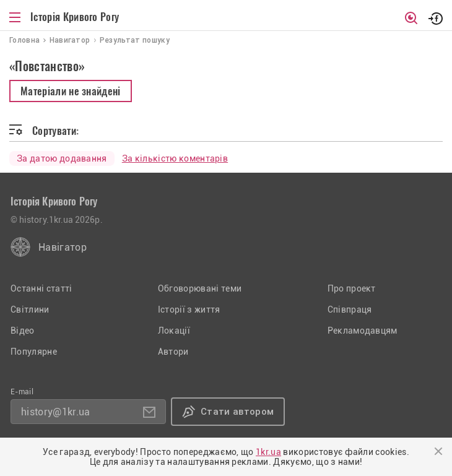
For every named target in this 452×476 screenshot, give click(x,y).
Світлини (30, 309)
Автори (173, 352)
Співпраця (350, 309)
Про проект (352, 288)
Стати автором (237, 412)
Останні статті (41, 288)
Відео (23, 331)
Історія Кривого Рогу (75, 17)
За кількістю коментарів (175, 158)
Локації (174, 331)
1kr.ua (268, 452)
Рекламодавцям (363, 331)
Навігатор (63, 247)
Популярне (34, 352)
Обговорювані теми (200, 288)
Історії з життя (189, 309)
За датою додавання (62, 158)
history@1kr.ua (55, 412)
